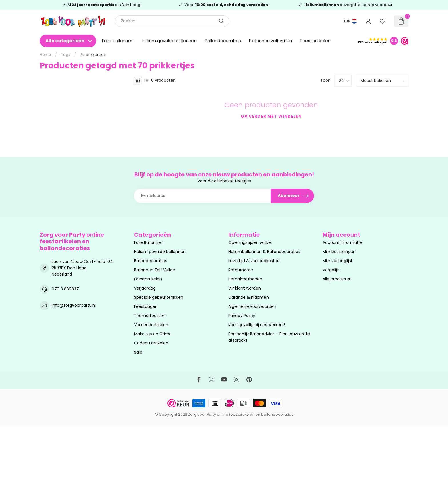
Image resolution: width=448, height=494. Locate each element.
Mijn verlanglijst (338, 261)
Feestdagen (146, 306)
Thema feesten (150, 316)
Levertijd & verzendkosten (254, 261)
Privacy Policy (242, 316)
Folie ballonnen (118, 41)
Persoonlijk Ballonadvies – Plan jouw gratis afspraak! (269, 337)
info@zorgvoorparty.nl (74, 305)
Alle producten (337, 279)
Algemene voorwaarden (252, 306)
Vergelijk (331, 270)
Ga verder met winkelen (271, 116)
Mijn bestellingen (339, 252)
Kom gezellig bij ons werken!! (257, 325)
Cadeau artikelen (151, 343)
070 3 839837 (65, 289)
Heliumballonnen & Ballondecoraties (264, 252)
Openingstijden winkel (250, 242)
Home (45, 55)
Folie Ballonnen (149, 242)
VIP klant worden (245, 288)
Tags (66, 55)
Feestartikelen (315, 41)
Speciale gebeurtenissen (159, 297)
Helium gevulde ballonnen (169, 41)
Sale (138, 352)
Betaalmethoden (245, 279)
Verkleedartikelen (151, 325)
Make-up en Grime (153, 334)
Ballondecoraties (223, 41)
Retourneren (241, 270)
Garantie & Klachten (249, 297)
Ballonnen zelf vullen (271, 41)
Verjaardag (145, 288)
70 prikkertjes (93, 55)
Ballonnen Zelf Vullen (155, 270)
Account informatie (342, 242)
